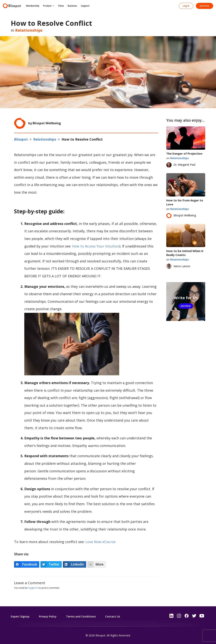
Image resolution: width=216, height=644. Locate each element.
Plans (61, 6)
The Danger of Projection (184, 153)
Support (85, 6)
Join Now (186, 306)
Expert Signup (20, 616)
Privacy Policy (48, 616)
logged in (33, 588)
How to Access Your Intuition (96, 246)
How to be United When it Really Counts (185, 253)
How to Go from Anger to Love (185, 202)
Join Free (205, 6)
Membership (33, 6)
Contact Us (113, 616)
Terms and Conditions (81, 616)
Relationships (29, 30)
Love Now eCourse (101, 542)
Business (72, 6)
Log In (186, 6)
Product (47, 6)
